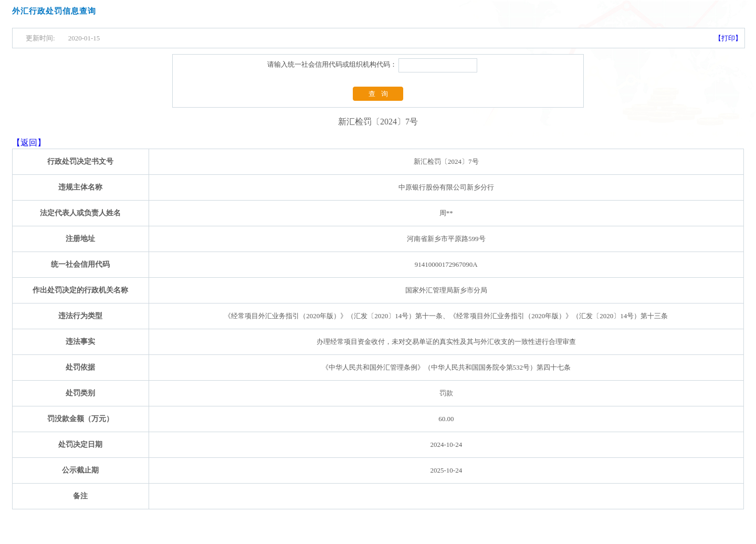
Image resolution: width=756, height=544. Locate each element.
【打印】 (728, 38)
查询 (381, 94)
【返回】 (29, 143)
